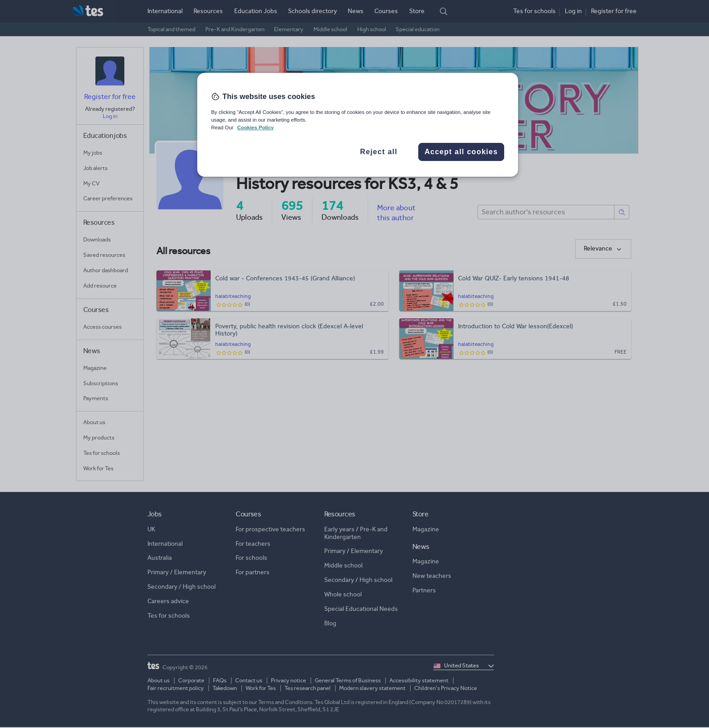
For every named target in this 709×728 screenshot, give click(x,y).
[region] (358, 125)
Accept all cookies (461, 152)
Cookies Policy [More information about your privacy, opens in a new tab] (255, 128)
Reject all (379, 152)
